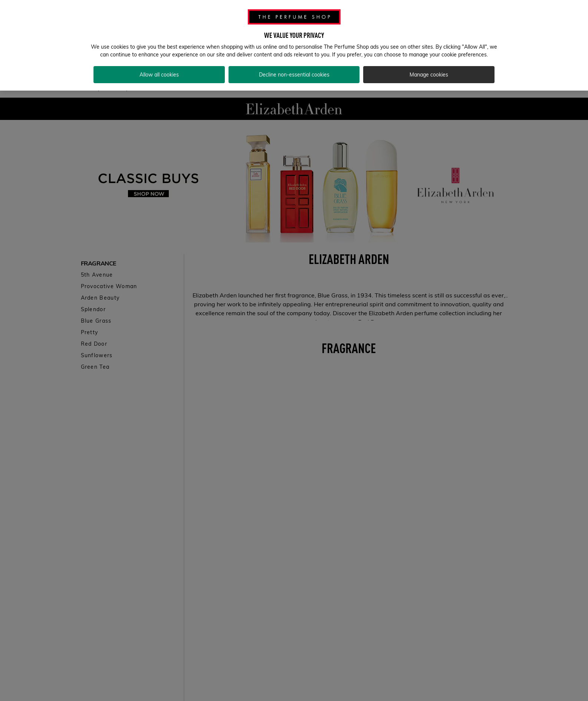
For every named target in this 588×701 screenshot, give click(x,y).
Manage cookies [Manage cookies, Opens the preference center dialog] (429, 75)
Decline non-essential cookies (294, 75)
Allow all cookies (159, 75)
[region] (294, 45)
